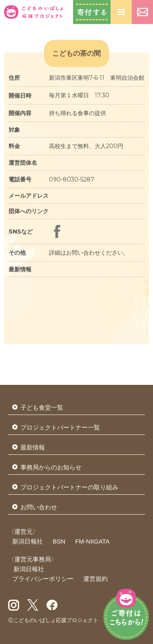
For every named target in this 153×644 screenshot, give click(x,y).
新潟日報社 (28, 541)
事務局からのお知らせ (51, 467)
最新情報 (33, 447)
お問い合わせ (142, 12)
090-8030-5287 (72, 179)
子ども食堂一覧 (42, 407)
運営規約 (95, 579)
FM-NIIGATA (92, 541)
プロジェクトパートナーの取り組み (69, 487)
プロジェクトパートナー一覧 (60, 427)
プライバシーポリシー (43, 579)
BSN (59, 541)
